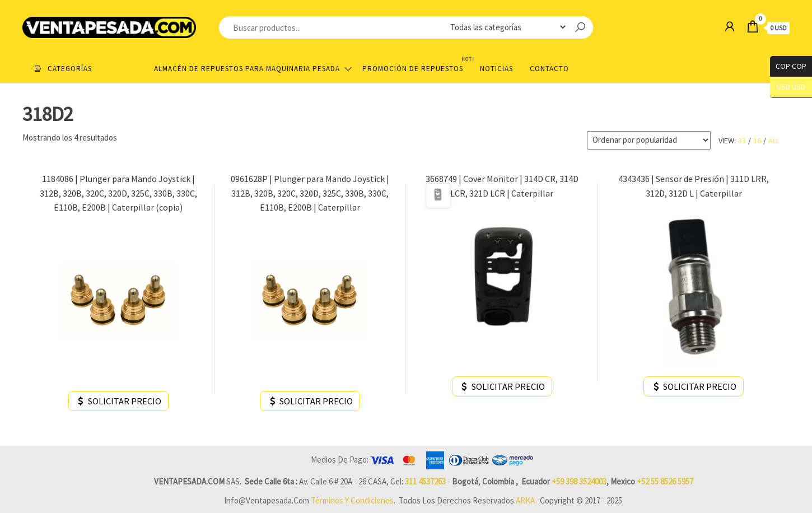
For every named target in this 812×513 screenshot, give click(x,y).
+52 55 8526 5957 (665, 481)
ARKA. (526, 500)
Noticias (496, 69)
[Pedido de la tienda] (649, 140)
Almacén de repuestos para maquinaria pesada (247, 69)
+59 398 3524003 (579, 481)
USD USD (791, 87)
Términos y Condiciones (352, 500)
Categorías (70, 69)
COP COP (788, 66)
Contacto (549, 69)
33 (742, 141)
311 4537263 (425, 481)
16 (757, 141)
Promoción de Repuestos (417, 64)
